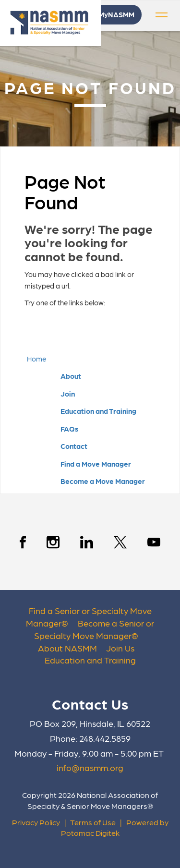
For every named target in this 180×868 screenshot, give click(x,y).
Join (68, 394)
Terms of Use (93, 822)
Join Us (120, 648)
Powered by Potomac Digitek (115, 828)
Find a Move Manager (96, 464)
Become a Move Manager (103, 481)
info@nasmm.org (90, 767)
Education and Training (98, 411)
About (71, 376)
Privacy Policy (36, 822)
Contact (74, 446)
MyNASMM (116, 14)
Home (36, 359)
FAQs (69, 429)
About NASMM (67, 648)
